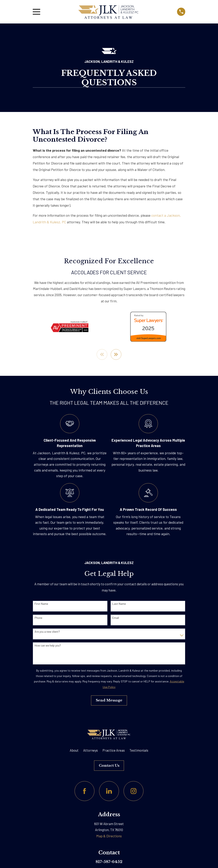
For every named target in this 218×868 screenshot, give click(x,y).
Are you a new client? (47, 632)
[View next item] (116, 355)
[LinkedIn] (109, 791)
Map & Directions (109, 836)
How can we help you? (48, 646)
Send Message (109, 701)
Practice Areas (114, 750)
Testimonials (139, 750)
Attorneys (91, 750)
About (74, 750)
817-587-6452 (109, 862)
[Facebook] (84, 791)
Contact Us (109, 766)
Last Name (119, 604)
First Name (41, 604)
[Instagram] (134, 791)
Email (116, 618)
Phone (38, 618)
